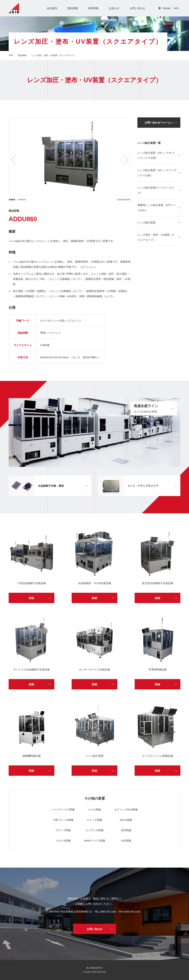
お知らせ (114, 8)
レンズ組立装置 (146, 222)
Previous (16, 160)
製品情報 (73, 8)
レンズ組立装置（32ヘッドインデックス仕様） (157, 173)
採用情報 (93, 8)
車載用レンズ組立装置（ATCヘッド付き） (157, 208)
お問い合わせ (137, 8)
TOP (11, 55)
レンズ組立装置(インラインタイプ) (156, 190)
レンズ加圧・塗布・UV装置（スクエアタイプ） (156, 237)
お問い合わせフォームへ (159, 122)
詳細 (31, 598)
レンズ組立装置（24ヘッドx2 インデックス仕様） (156, 155)
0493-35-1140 (108, 912)
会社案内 (52, 8)
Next (123, 160)
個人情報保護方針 (95, 968)
